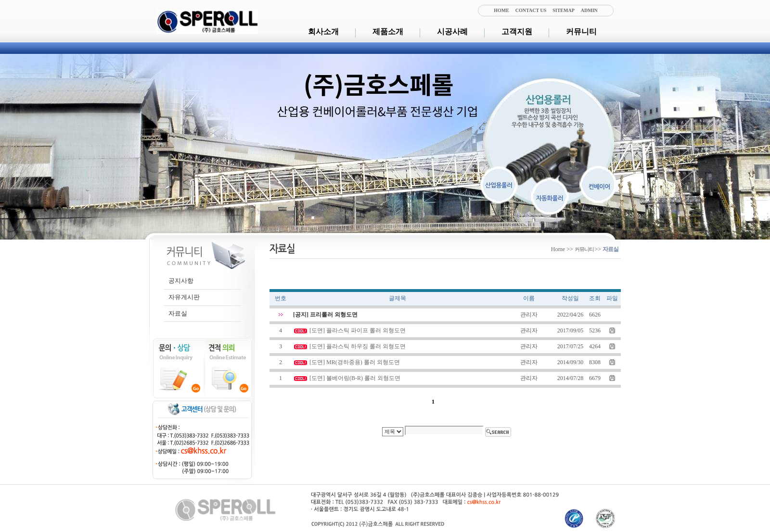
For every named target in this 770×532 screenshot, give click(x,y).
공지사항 (181, 281)
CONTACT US (531, 10)
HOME (501, 10)
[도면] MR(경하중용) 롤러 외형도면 (355, 362)
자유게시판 (184, 297)
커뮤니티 (581, 32)
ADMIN (589, 10)
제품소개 (388, 32)
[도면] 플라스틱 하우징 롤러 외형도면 (358, 346)
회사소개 (323, 32)
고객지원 (517, 32)
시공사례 (452, 32)
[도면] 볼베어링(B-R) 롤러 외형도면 (355, 378)
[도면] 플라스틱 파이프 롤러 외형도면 (358, 330)
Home (558, 249)
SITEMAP (564, 10)
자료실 (178, 313)
